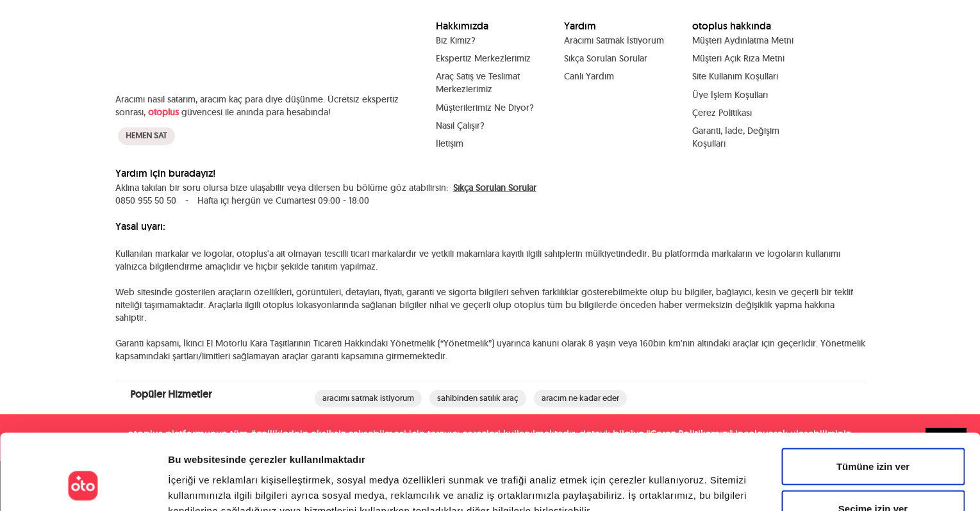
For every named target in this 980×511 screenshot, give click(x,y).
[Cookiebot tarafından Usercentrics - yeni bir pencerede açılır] (83, 486)
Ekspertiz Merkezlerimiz (483, 58)
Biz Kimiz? (456, 40)
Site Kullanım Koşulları (735, 76)
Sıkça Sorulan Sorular (606, 58)
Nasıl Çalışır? (460, 125)
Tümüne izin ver (873, 401)
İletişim (450, 143)
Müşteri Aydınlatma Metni (743, 40)
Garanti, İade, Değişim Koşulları (736, 136)
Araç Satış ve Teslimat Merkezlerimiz (478, 83)
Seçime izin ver (873, 443)
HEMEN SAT (146, 129)
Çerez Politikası (722, 112)
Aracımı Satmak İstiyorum (614, 40)
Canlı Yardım (589, 76)
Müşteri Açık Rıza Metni (738, 58)
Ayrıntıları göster (661, 486)
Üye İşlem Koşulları (730, 94)
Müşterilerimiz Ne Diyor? (485, 107)
